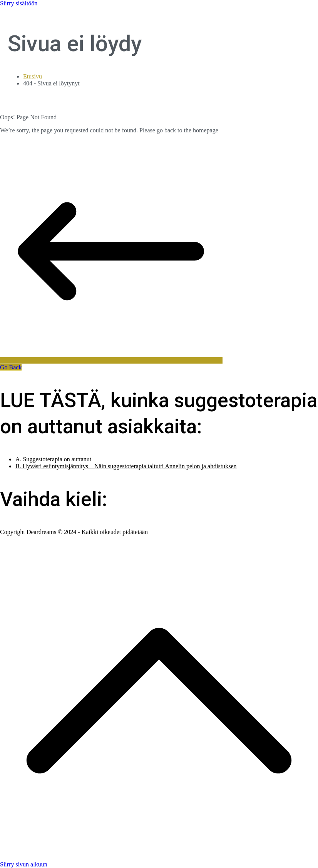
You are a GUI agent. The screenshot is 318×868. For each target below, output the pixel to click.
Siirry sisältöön (19, 3)
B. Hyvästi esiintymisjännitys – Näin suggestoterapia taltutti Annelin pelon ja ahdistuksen (126, 466)
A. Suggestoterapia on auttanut (53, 459)
